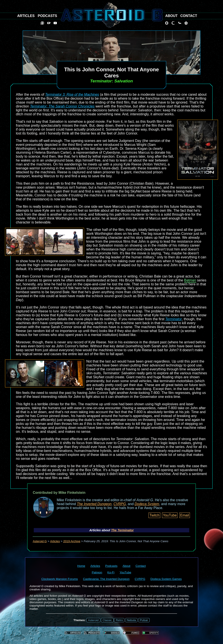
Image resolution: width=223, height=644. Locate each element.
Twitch (154, 515)
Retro (119, 620)
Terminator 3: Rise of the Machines (72, 95)
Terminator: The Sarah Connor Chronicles (62, 106)
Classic (107, 620)
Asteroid (93, 620)
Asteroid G (40, 541)
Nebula (131, 620)
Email (185, 515)
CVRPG (120, 504)
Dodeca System (147, 504)
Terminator (174, 319)
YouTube (170, 515)
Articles (55, 541)
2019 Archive (72, 541)
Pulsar (144, 620)
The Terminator (122, 530)
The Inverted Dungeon (94, 504)
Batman (190, 280)
